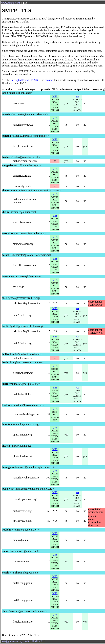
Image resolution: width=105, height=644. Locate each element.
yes (77, 96)
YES (55, 96)
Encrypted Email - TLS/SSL (26, 80)
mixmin (49, 80)
